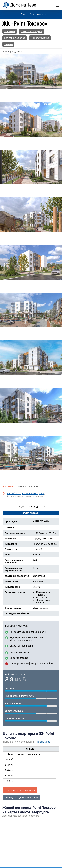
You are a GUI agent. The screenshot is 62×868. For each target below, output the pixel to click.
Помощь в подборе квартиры (21, 798)
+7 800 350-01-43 (31, 507)
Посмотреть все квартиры (20, 790)
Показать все (43, 742)
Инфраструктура (40, 38)
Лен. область (14, 494)
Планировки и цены (31, 31)
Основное (10, 31)
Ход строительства (15, 38)
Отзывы (8, 44)
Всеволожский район (33, 494)
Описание (8, 486)
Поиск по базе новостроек (33, 14)
